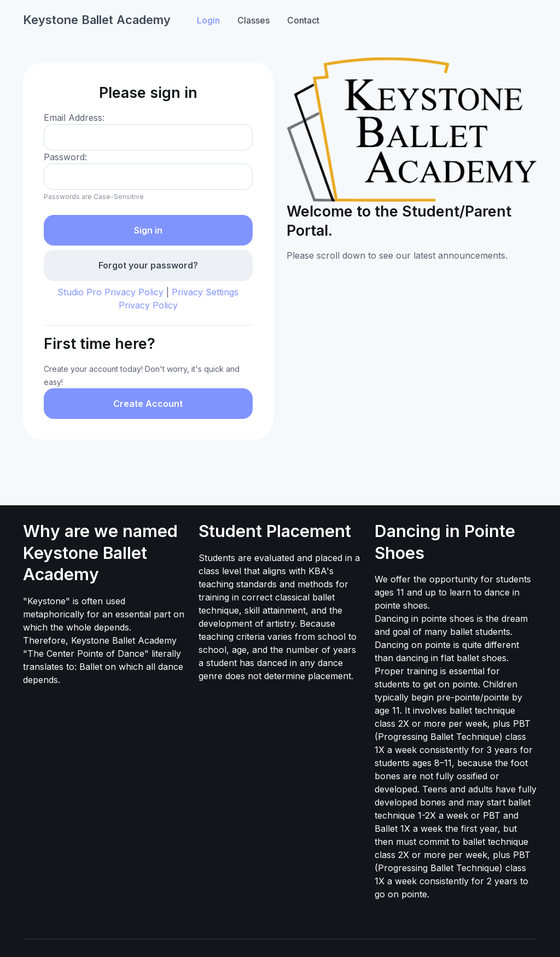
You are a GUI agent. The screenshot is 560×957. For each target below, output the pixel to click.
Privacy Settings (205, 292)
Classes (253, 20)
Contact (303, 20)
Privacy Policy (148, 305)
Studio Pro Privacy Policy (110, 292)
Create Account (148, 404)
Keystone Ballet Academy (97, 20)
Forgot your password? (148, 265)
